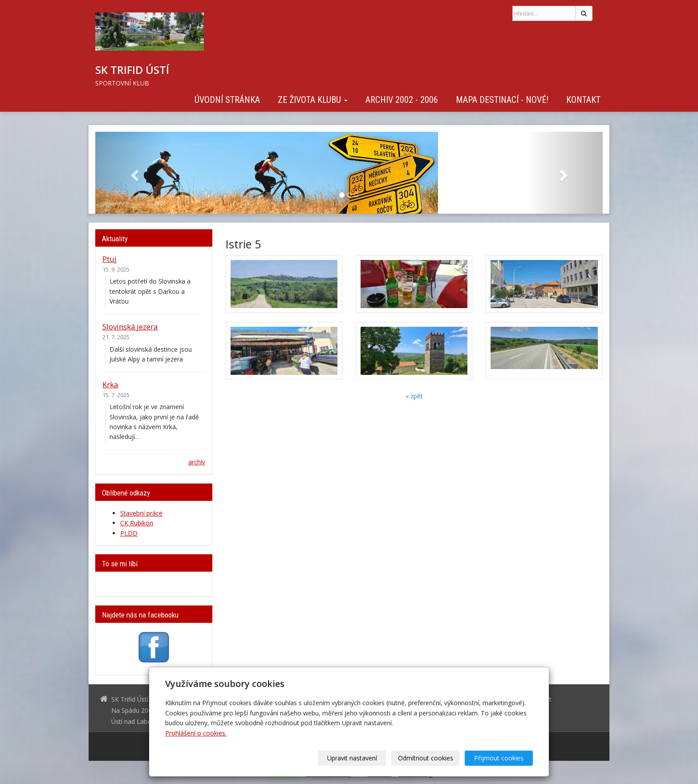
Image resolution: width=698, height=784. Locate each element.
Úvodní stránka (227, 100)
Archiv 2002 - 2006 (402, 100)
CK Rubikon (137, 523)
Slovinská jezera (130, 327)
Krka (110, 384)
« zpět (414, 396)
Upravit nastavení (352, 758)
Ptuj (110, 259)
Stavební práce (141, 513)
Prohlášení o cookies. (196, 733)
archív (197, 462)
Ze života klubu (313, 100)
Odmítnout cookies (426, 758)
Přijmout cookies (499, 758)
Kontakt (583, 100)
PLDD (129, 533)
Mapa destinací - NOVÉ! (502, 100)
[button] (133, 173)
